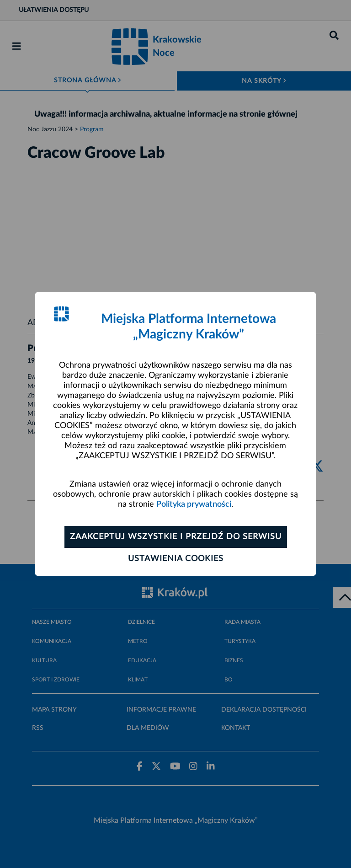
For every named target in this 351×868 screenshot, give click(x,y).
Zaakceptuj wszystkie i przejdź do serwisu (176, 537)
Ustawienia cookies (176, 559)
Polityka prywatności (194, 504)
